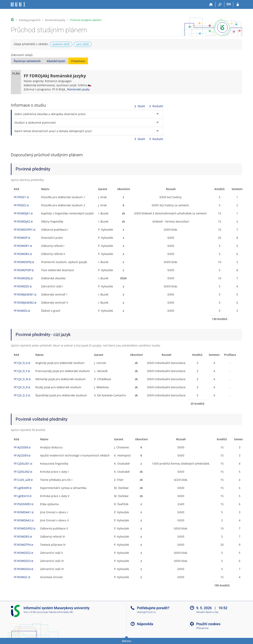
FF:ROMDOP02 (23, 528)
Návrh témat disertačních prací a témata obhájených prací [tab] (53, 131)
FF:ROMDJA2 (22, 221)
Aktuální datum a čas (207, 612)
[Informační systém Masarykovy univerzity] (18, 4)
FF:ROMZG (21, 311)
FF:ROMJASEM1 (24, 294)
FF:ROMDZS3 (22, 561)
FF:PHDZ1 (20, 197)
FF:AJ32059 (21, 455)
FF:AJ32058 (21, 447)
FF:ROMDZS (21, 286)
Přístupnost (202, 628)
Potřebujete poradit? (153, 608)
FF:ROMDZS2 (22, 553)
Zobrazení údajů (22, 55)
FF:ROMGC (21, 577)
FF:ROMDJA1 (22, 213)
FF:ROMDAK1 (22, 512)
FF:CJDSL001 (22, 464)
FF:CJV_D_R (21, 387)
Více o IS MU (30, 612)
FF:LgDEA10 (21, 496)
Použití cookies (208, 624)
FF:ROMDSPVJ (23, 262)
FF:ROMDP (21, 238)
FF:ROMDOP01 (23, 230)
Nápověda (145, 624)
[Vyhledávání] (220, 5)
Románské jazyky (55, 20)
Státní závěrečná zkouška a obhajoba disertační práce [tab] (50, 114)
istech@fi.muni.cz (146, 612)
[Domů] (211, 5)
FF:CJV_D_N (21, 379)
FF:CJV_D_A (21, 363)
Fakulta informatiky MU (61, 612)
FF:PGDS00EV (22, 504)
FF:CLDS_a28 (22, 480)
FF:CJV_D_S (21, 395)
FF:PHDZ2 (20, 205)
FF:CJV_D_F (21, 371)
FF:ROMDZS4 (22, 569)
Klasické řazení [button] (56, 61)
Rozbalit (156, 106)
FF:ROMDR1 (22, 246)
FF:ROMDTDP (22, 270)
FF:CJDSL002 (22, 472)
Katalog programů (30, 20)
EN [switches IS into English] (229, 4)
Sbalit (139, 106)
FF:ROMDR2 (22, 254)
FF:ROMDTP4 (22, 545)
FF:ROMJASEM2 (24, 303)
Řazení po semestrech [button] (27, 61)
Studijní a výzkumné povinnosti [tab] (35, 123)
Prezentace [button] (78, 61)
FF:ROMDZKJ (22, 278)
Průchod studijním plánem (86, 20)
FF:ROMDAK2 (22, 520)
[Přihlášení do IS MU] (238, 5)
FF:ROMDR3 (22, 537)
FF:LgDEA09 (21, 488)
